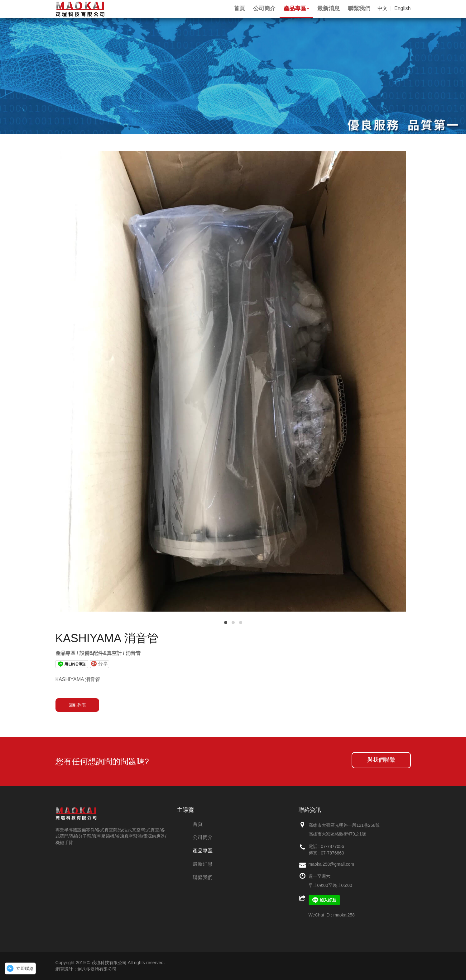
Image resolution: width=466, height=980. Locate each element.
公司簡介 (203, 837)
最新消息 (203, 864)
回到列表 (77, 705)
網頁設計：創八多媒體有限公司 (86, 969)
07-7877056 (332, 846)
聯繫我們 (203, 877)
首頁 (198, 824)
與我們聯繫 (381, 760)
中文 (382, 8)
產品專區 (203, 851)
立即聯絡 (25, 968)
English (402, 8)
